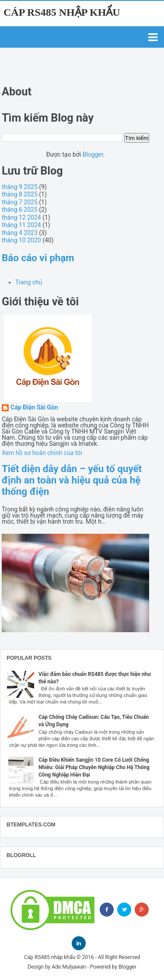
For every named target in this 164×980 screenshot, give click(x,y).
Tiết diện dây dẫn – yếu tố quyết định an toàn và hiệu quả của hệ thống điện (72, 480)
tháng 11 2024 (21, 225)
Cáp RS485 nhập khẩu (62, 12)
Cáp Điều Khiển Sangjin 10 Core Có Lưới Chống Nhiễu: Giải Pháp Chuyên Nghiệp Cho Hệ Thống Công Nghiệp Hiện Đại (94, 767)
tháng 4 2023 (20, 233)
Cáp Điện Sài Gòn (34, 408)
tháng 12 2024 (21, 217)
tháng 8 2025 (20, 194)
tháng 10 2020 (21, 240)
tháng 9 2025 (20, 187)
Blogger (93, 154)
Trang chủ (29, 282)
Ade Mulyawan (69, 967)
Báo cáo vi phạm (38, 258)
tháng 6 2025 (20, 210)
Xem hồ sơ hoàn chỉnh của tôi (42, 453)
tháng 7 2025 (20, 202)
